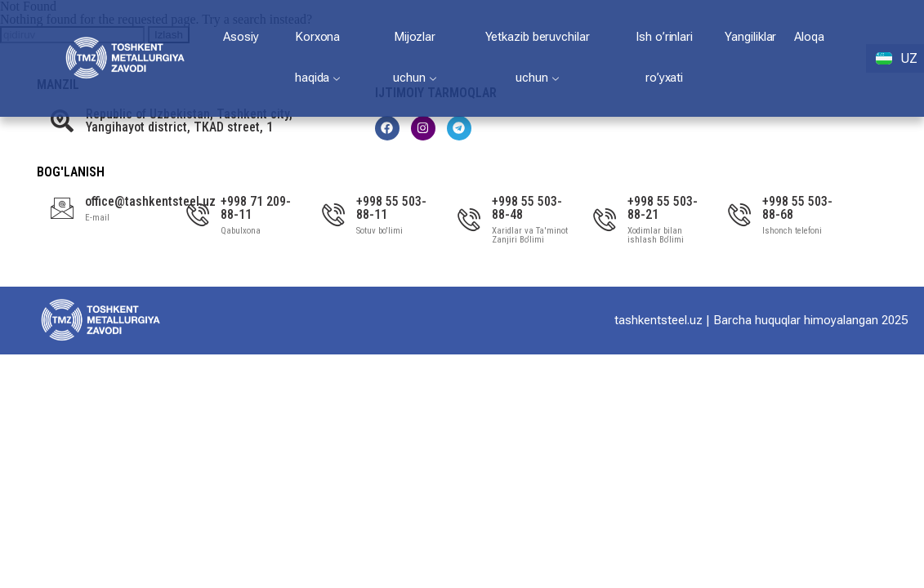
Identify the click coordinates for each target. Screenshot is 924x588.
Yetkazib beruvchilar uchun (538, 57)
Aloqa (809, 37)
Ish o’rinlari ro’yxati (664, 57)
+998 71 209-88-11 (256, 208)
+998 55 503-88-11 (391, 208)
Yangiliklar (750, 37)
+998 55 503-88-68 (797, 208)
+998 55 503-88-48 (527, 208)
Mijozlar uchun (414, 57)
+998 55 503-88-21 (663, 208)
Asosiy (241, 37)
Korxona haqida (317, 57)
